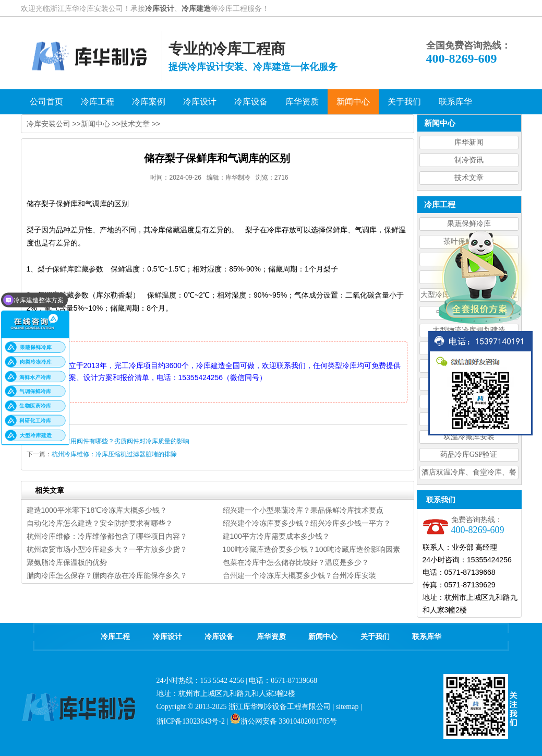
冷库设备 (219, 637)
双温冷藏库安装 (469, 437)
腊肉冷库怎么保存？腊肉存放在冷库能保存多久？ (107, 575)
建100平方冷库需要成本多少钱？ (276, 536)
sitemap (347, 707)
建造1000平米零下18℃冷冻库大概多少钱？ (97, 510)
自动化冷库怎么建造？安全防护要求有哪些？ (100, 523)
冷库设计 (160, 8)
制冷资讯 (469, 160)
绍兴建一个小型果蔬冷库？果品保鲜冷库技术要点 (303, 510)
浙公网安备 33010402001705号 (284, 721)
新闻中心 (95, 124)
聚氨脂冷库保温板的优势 (67, 562)
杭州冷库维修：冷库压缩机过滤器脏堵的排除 (114, 454)
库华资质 (271, 637)
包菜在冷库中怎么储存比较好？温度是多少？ (296, 562)
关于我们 (375, 637)
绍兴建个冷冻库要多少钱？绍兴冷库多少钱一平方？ (307, 523)
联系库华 (427, 637)
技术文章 (469, 178)
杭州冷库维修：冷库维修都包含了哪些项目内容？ (107, 536)
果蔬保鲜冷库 (469, 224)
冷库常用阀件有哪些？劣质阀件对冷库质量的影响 (121, 441)
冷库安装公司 (49, 124)
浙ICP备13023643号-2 (191, 721)
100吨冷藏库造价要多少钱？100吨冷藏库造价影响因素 (312, 549)
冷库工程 (115, 637)
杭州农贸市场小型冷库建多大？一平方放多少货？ (107, 549)
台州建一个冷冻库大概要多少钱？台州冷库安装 (299, 575)
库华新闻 (469, 142)
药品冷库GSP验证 (469, 454)
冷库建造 (196, 8)
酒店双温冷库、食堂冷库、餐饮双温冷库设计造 (469, 474)
